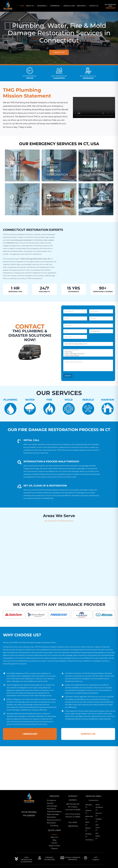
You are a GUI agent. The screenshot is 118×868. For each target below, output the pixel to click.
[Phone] (101, 318)
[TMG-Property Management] (96, 202)
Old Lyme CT (98, 827)
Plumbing (88, 352)
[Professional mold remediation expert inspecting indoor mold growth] (22, 202)
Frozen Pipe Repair (88, 356)
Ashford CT (88, 812)
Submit (68, 376)
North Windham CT (99, 807)
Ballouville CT (88, 818)
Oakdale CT (99, 820)
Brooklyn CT (88, 835)
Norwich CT (99, 814)
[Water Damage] (59, 167)
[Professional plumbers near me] (59, 202)
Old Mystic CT (98, 836)
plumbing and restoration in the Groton (28, 240)
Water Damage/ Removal (88, 354)
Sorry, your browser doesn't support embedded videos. (94, 107)
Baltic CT (87, 824)
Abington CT (88, 806)
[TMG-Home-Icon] (29, 793)
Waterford (10, 243)
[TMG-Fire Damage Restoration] (96, 169)
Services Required (88, 350)
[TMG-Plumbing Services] (22, 169)
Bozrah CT (88, 829)
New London (49, 240)
